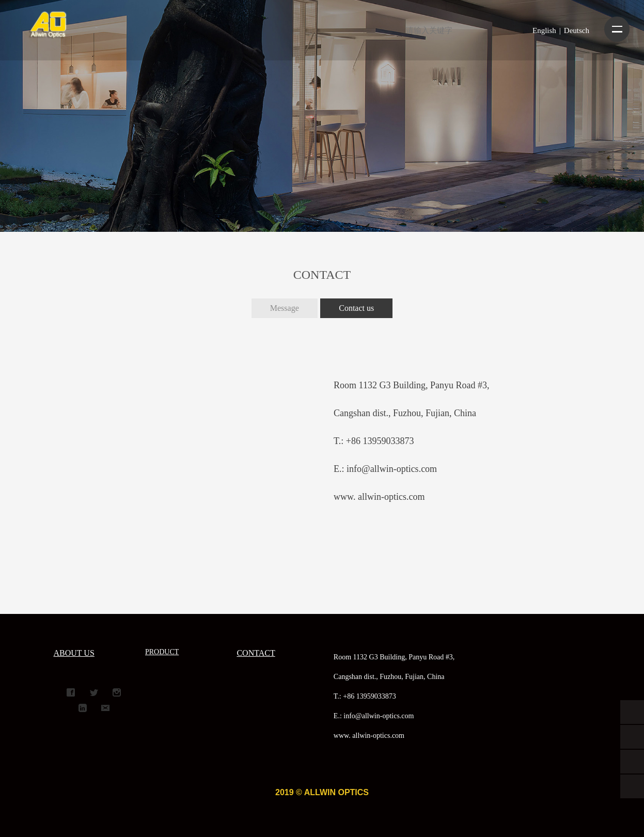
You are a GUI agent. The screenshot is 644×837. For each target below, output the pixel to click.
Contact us (356, 308)
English (544, 30)
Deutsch (577, 30)
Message (285, 308)
